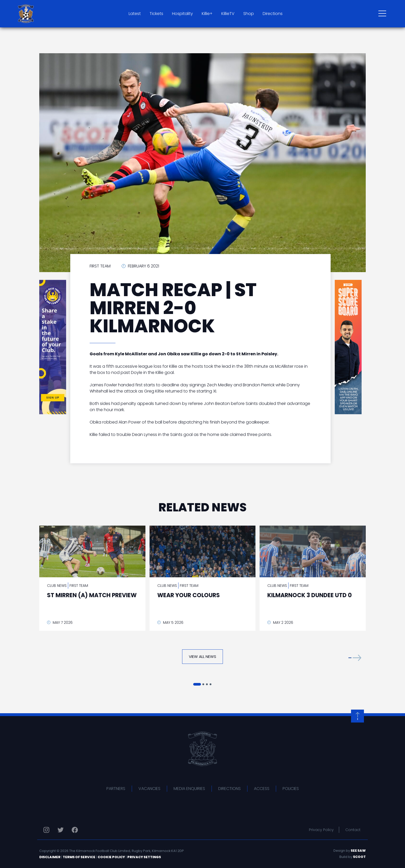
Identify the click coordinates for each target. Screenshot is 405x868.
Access (262, 789)
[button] (355, 658)
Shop (249, 14)
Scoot (359, 857)
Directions (273, 14)
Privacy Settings (144, 857)
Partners (116, 789)
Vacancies (149, 789)
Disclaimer (50, 857)
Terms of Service (79, 857)
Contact (353, 830)
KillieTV (228, 14)
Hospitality (182, 14)
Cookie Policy (111, 857)
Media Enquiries (189, 789)
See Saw (358, 851)
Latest (135, 14)
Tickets (156, 14)
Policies (291, 789)
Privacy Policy (321, 830)
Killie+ (207, 14)
